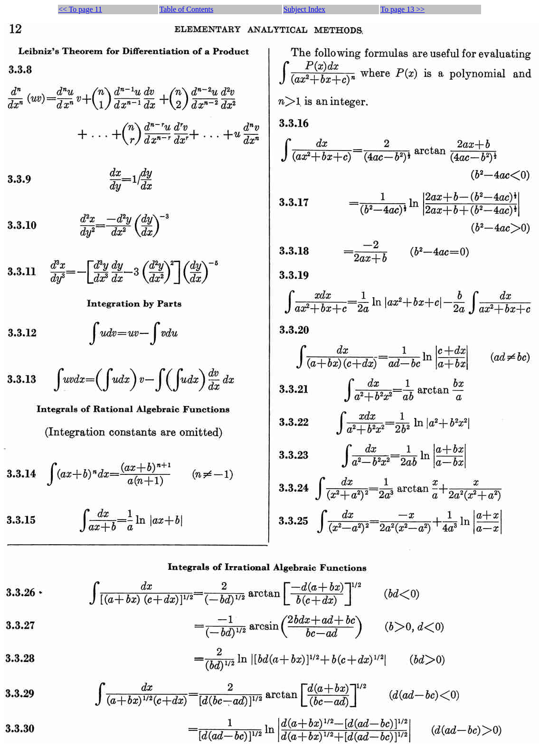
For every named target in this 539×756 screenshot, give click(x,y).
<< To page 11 (80, 9)
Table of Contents (187, 9)
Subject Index (304, 9)
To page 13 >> (402, 9)
